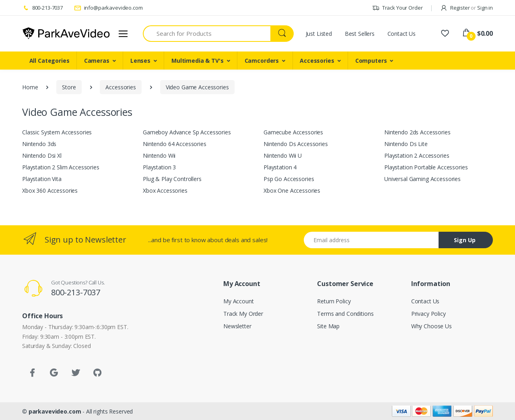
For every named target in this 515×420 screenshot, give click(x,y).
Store (69, 87)
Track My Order (243, 314)
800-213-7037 (42, 8)
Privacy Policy (428, 314)
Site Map (328, 326)
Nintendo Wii (159, 155)
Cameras (97, 61)
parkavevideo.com (55, 411)
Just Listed (319, 34)
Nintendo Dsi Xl (42, 155)
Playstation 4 (280, 167)
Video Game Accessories (197, 87)
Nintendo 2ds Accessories (417, 132)
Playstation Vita (42, 179)
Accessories (317, 61)
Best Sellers (360, 34)
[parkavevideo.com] (66, 33)
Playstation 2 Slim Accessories (61, 167)
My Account (239, 301)
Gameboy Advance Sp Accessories (187, 132)
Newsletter (237, 326)
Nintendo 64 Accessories (175, 144)
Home (30, 87)
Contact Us (402, 34)
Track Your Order (397, 8)
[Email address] (371, 240)
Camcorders (262, 61)
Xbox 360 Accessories (50, 190)
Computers (371, 61)
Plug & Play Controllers (172, 179)
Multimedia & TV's (198, 61)
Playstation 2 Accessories (417, 155)
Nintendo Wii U (283, 155)
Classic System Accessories (57, 132)
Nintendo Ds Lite (406, 144)
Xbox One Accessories (292, 190)
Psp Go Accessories (289, 179)
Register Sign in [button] (467, 8)
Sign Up (465, 240)
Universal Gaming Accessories (422, 179)
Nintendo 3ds (39, 144)
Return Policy (334, 301)
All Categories (49, 61)
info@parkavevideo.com (108, 8)
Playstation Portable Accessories (426, 167)
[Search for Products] (207, 34)
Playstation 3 (159, 167)
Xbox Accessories (165, 190)
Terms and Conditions (345, 314)
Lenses (140, 61)
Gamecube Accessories (293, 132)
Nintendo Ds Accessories (296, 144)
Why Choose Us (432, 326)
